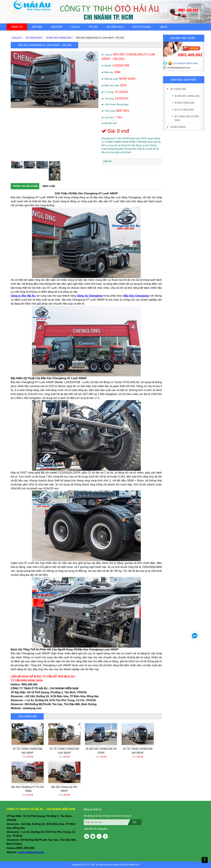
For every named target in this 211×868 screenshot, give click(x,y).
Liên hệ (163, 27)
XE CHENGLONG (178, 89)
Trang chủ (17, 27)
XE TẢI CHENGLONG (184, 110)
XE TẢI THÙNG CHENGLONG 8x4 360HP (28, 751)
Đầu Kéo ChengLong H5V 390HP (64, 789)
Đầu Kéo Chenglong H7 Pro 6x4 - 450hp (28, 789)
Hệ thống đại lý (115, 27)
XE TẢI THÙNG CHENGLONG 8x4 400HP (138, 751)
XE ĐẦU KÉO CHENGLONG (187, 96)
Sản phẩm (57, 27)
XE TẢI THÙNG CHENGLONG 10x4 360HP (64, 751)
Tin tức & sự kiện (142, 27)
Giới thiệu (37, 27)
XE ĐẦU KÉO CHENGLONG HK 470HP (101, 751)
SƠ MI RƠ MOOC (178, 127)
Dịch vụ (75, 27)
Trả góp (93, 27)
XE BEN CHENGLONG (185, 103)
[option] (55, 80)
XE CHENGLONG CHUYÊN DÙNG (187, 118)
